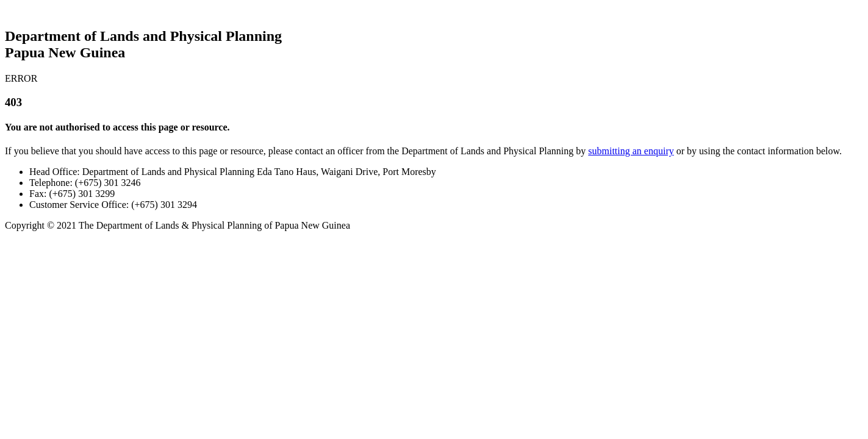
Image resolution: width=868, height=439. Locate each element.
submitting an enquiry (631, 151)
